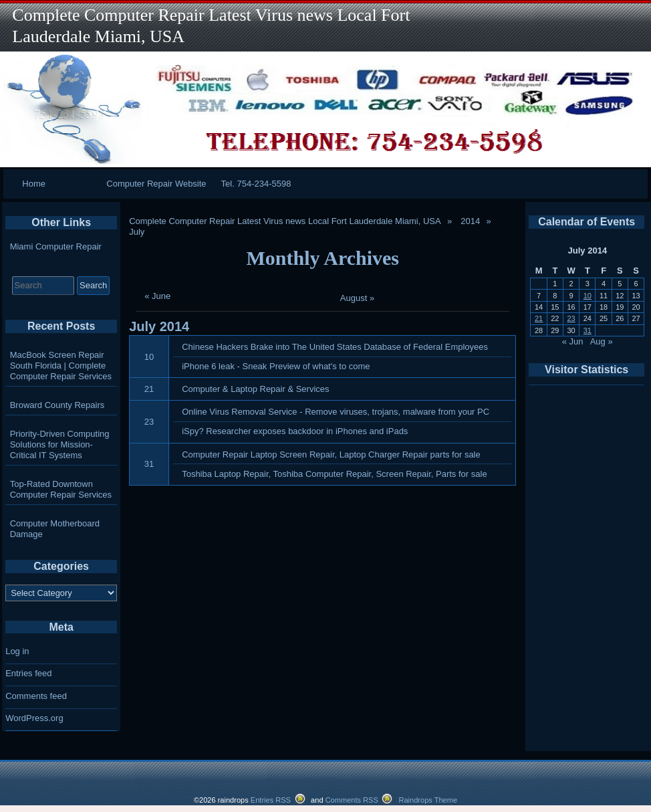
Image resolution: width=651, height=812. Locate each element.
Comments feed (36, 696)
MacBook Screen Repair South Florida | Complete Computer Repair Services (61, 366)
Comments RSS (352, 800)
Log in (17, 651)
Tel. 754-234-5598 (256, 184)
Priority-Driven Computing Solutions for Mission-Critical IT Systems (60, 444)
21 (149, 389)
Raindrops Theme (428, 800)
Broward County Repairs (57, 405)
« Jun (573, 341)
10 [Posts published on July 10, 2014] (588, 296)
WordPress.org (34, 718)
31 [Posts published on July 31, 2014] (588, 330)
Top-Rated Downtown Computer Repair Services (61, 489)
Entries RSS (271, 800)
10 (149, 357)
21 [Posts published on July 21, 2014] (539, 318)
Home (34, 184)
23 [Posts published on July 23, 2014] (571, 318)
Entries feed (28, 673)
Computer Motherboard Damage (55, 529)
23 (149, 422)
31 (149, 464)
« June (157, 296)
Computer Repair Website (156, 184)
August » (357, 298)
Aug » (602, 341)
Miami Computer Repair (56, 246)
